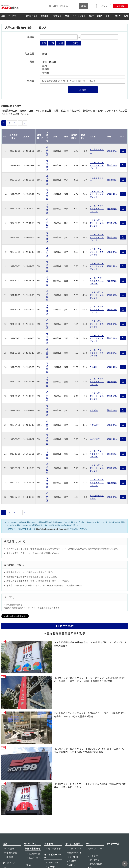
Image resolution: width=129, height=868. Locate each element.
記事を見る (112, 151)
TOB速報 (9, 857)
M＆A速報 (9, 848)
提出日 (31, 37)
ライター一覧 (113, 843)
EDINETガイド (94, 860)
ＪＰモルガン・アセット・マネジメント (97, 165)
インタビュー (52, 862)
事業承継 (45, 16)
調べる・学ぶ (32, 16)
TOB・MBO (72, 857)
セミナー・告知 (121, 16)
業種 (32, 62)
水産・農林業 (83, 62)
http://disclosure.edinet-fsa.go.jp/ (51, 529)
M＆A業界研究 (33, 854)
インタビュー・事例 (60, 16)
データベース (14, 16)
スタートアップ (79, 16)
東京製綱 (47, 151)
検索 (84, 6)
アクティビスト (74, 848)
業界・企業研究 (32, 848)
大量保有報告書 (74, 853)
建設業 (83, 69)
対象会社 (30, 54)
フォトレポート (95, 856)
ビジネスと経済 (96, 16)
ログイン (104, 6)
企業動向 (71, 865)
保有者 (31, 81)
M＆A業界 (71, 861)
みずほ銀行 (95, 425)
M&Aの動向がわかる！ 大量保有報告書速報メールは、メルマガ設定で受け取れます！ (32, 606)
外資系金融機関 (95, 864)
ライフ (108, 16)
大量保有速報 (11, 853)
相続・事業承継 (53, 848)
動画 (29, 865)
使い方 (43, 28)
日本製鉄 (94, 367)
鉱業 (83, 66)
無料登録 (120, 6)
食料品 (83, 73)
